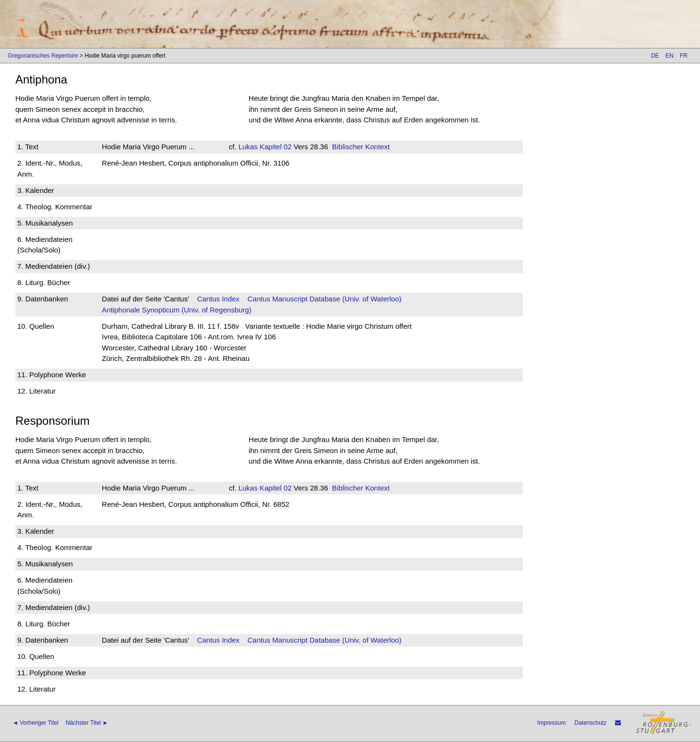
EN (670, 56)
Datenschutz (590, 723)
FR (684, 56)
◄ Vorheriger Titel (36, 723)
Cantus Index (218, 299)
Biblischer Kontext (361, 147)
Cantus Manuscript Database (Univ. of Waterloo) (325, 299)
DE (655, 56)
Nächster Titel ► (87, 723)
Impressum (552, 723)
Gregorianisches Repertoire (43, 56)
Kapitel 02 (275, 147)
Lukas (248, 147)
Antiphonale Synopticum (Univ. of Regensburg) (177, 310)
